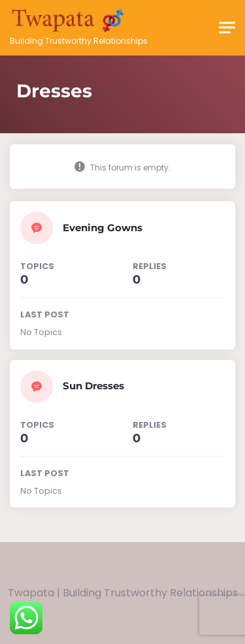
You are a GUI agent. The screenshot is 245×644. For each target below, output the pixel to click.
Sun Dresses (93, 386)
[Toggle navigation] (227, 28)
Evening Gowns (103, 228)
